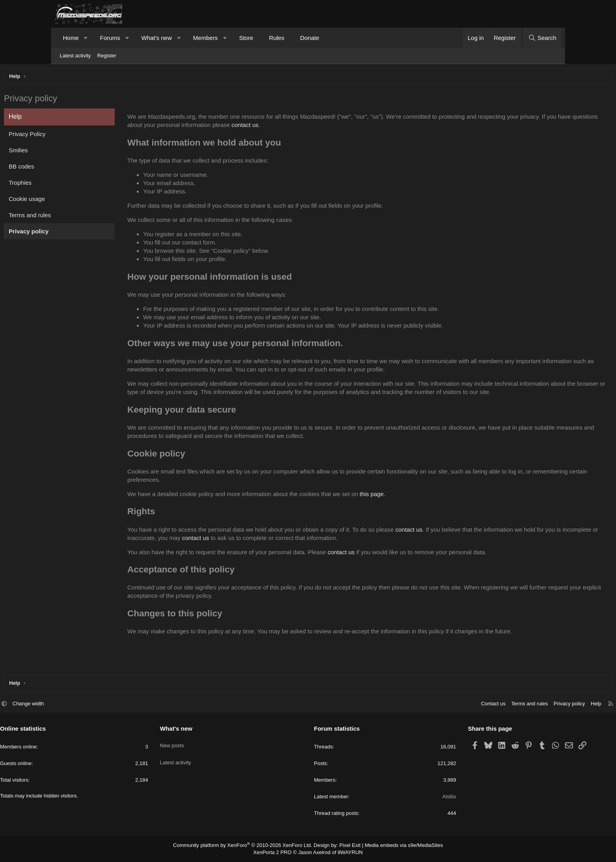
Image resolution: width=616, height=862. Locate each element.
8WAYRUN (347, 853)
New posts (199, 743)
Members (205, 38)
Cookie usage (80, 201)
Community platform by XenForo (248, 846)
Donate (310, 38)
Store (246, 38)
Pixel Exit (347, 846)
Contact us (438, 705)
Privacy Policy (80, 136)
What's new (156, 38)
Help (541, 705)
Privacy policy (82, 233)
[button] (86, 38)
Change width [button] (83, 705)
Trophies (73, 185)
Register (107, 56)
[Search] (542, 38)
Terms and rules (83, 217)
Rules (277, 38)
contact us (419, 127)
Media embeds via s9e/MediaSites (396, 846)
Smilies (71, 152)
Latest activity (75, 56)
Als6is (422, 798)
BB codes (74, 168)
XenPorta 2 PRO (275, 853)
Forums (110, 38)
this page (425, 512)
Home (71, 38)
